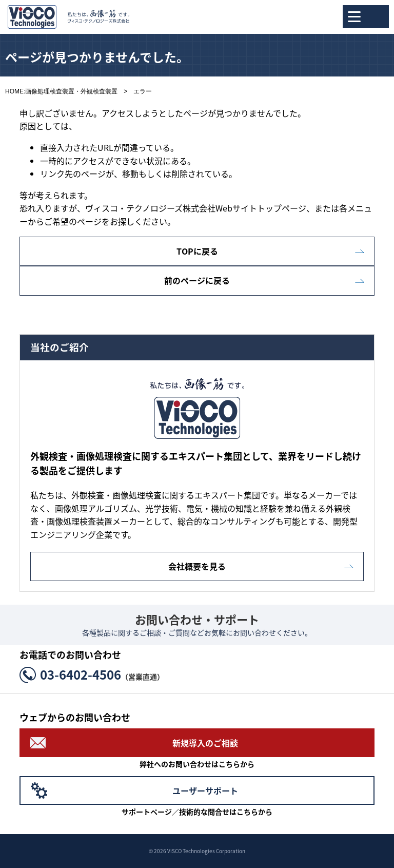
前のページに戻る (197, 280)
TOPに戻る (197, 251)
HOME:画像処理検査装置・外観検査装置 (61, 91)
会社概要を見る (197, 566)
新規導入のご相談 (205, 743)
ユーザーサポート (205, 790)
